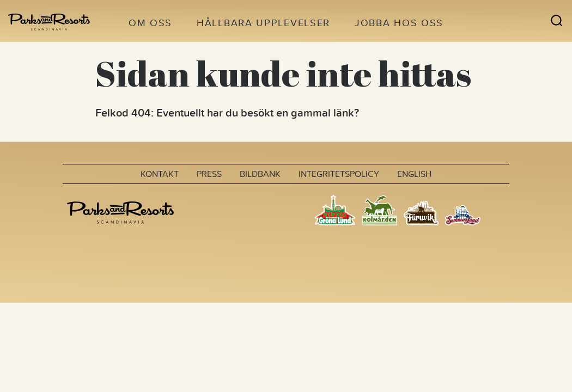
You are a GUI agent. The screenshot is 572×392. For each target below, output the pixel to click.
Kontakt (160, 174)
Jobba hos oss (399, 23)
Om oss (150, 23)
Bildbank (260, 174)
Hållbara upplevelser (263, 23)
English (414, 174)
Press (209, 174)
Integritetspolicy (339, 174)
